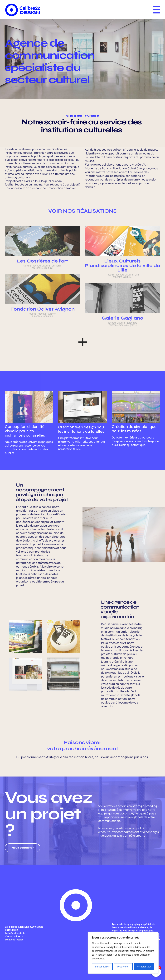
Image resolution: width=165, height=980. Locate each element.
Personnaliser (102, 967)
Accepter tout (144, 967)
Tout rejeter (123, 967)
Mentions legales (14, 940)
